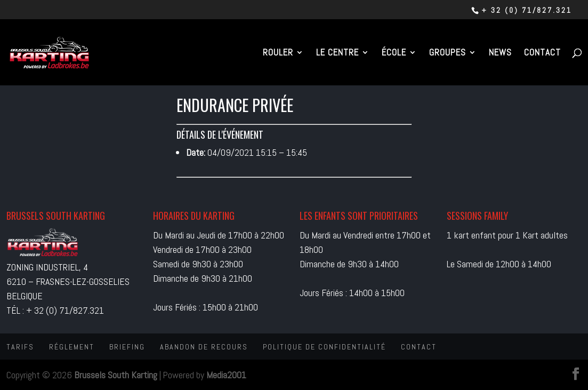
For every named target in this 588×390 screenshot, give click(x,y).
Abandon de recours (204, 347)
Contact (542, 53)
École (394, 53)
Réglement (72, 347)
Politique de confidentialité (324, 347)
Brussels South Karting (116, 375)
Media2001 (226, 375)
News (500, 53)
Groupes (448, 53)
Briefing (127, 347)
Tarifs (20, 347)
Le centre (337, 53)
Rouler (278, 53)
